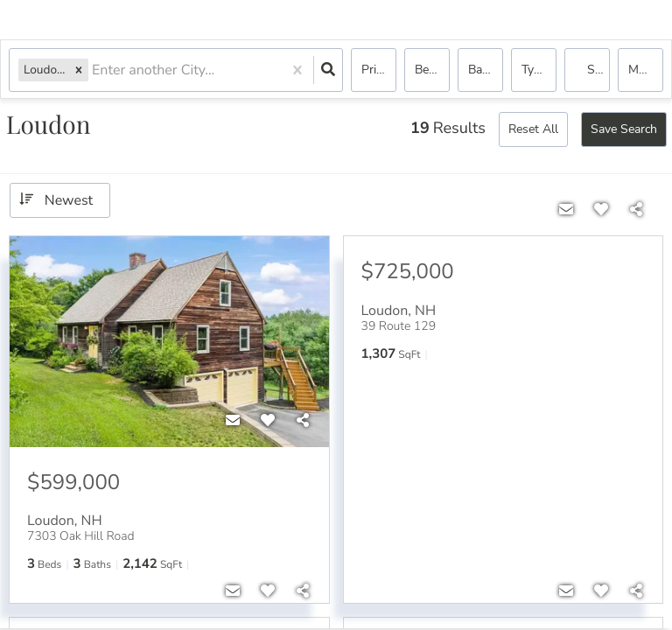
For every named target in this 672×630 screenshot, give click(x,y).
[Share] (303, 421)
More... (646, 70)
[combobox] (94, 70)
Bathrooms (486, 70)
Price (374, 70)
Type (534, 70)
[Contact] (233, 421)
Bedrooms (432, 70)
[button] (79, 70)
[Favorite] (268, 421)
